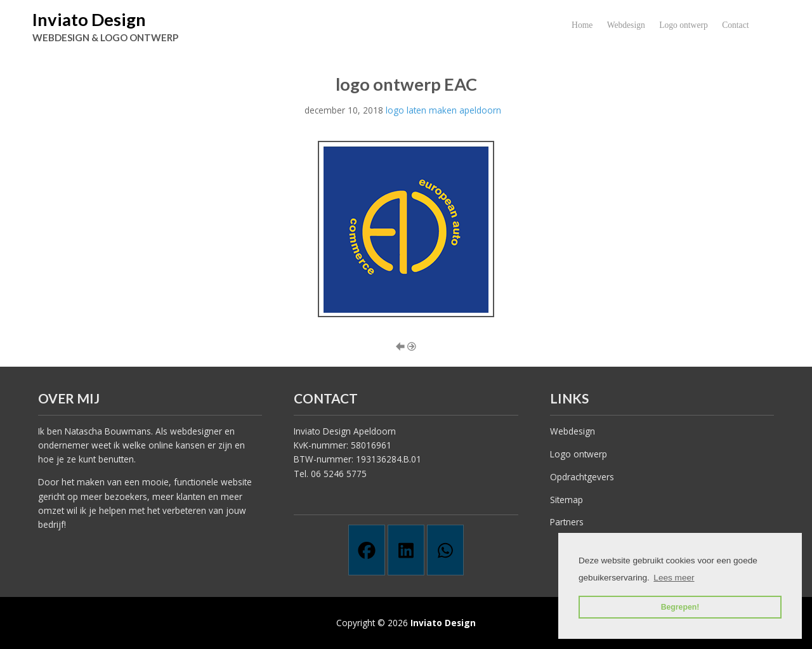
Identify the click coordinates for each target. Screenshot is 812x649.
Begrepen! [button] (680, 607)
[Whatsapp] (445, 550)
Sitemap (566, 500)
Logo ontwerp (684, 25)
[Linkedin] (406, 550)
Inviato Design (89, 19)
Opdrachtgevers (582, 477)
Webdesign (626, 25)
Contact (735, 25)
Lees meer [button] (674, 578)
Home (582, 25)
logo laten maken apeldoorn (443, 110)
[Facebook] (367, 550)
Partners (567, 522)
